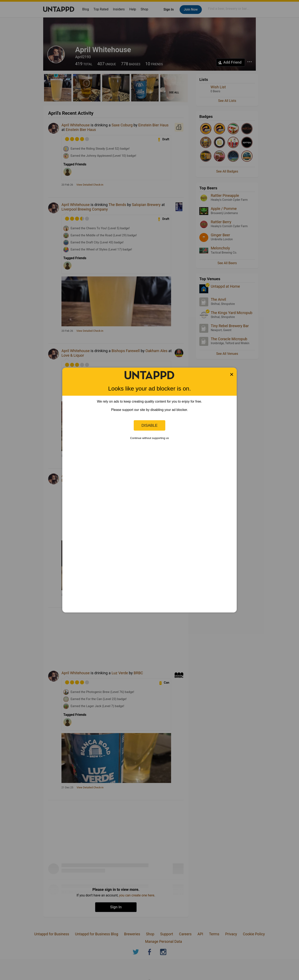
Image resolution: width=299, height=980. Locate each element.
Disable (149, 425)
